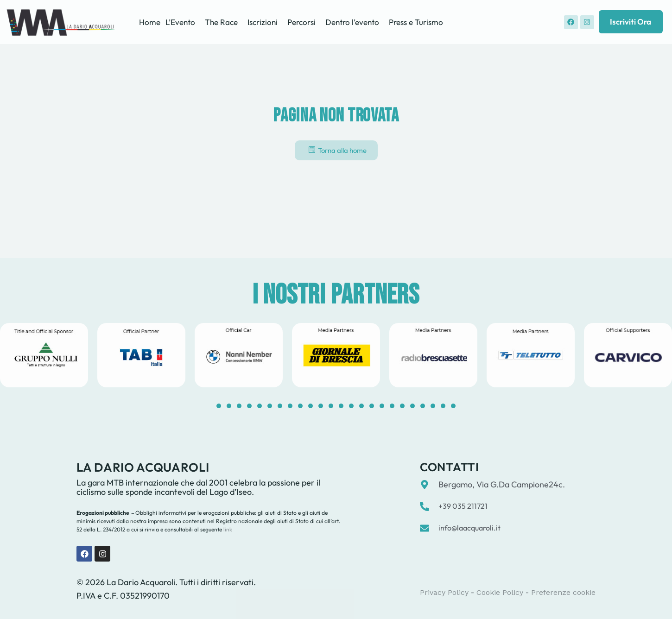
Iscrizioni (263, 22)
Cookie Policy (500, 592)
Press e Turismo (416, 22)
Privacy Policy (444, 592)
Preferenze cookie (563, 592)
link (227, 529)
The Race (221, 22)
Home (150, 22)
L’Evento (180, 22)
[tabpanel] (141, 355)
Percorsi (301, 22)
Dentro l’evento (352, 22)
